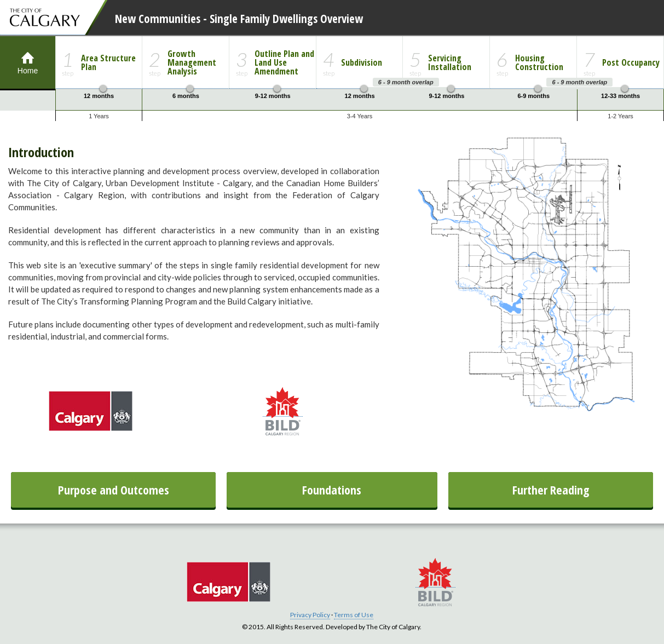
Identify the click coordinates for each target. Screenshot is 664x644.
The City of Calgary (42, 18)
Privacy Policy (310, 615)
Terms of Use (354, 615)
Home (28, 56)
